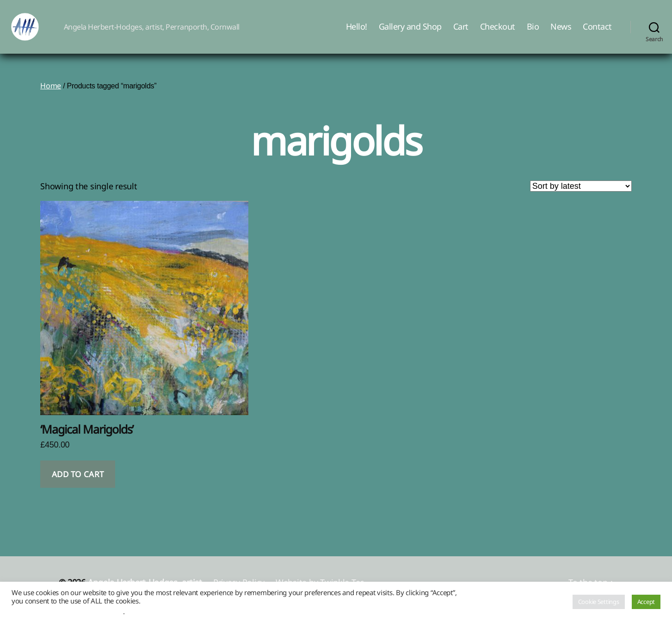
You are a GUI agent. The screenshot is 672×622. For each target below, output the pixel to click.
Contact (597, 34)
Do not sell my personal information (67, 611)
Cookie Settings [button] (599, 602)
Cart (461, 34)
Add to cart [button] (78, 488)
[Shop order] (581, 200)
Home (51, 100)
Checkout (498, 34)
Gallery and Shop (410, 34)
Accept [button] (646, 602)
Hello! (357, 34)
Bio (533, 34)
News (561, 34)
